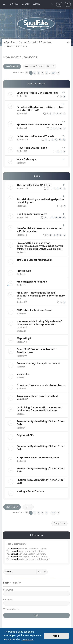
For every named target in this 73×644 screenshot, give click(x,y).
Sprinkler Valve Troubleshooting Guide (39, 124)
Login (6, 583)
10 (56, 140)
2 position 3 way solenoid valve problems (41, 385)
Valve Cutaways (26, 159)
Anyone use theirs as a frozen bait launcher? (37, 397)
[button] (27, 73)
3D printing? (24, 338)
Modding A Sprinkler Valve (32, 214)
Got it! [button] (56, 636)
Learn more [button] (27, 639)
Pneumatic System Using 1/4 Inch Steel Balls (40, 423)
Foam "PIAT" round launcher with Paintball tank (36, 351)
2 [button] (35, 73)
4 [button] (43, 73)
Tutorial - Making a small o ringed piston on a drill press (40, 201)
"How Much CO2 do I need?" (33, 148)
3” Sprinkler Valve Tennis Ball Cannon (38, 458)
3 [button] (39, 73)
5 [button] (47, 73)
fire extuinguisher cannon (32, 282)
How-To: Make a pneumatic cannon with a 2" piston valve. (40, 230)
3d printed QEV (25, 435)
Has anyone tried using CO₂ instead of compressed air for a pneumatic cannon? (39, 324)
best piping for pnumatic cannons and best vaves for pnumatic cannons (39, 409)
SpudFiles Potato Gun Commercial (37, 93)
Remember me (13, 609)
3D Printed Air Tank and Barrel (34, 310)
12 (64, 140)
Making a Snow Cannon (30, 491)
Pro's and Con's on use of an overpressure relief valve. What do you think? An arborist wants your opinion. (40, 246)
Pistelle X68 (24, 271)
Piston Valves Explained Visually (35, 136)
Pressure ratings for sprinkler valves (38, 363)
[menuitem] (14, 4)
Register (16, 583)
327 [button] (53, 73)
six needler (23, 374)
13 (64, 218)
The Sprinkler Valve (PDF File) (34, 185)
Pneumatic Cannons (20, 57)
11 (60, 140)
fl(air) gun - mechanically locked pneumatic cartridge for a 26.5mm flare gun (41, 295)
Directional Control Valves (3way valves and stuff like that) (40, 109)
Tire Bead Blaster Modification (35, 260)
